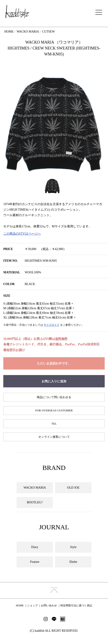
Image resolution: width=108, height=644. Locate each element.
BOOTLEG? (35, 502)
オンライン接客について (54, 437)
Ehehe (73, 562)
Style (73, 547)
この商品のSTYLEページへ (22, 234)
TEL (54, 424)
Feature (35, 562)
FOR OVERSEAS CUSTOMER (54, 410)
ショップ (32, 605)
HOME (9, 32)
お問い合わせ (49, 605)
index (54, 590)
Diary (35, 547)
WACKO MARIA (28, 32)
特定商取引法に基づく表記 (76, 605)
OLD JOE (73, 488)
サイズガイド (52, 325)
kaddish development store (17, 11)
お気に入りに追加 (54, 381)
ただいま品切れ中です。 (54, 363)
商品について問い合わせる (54, 397)
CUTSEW (48, 32)
